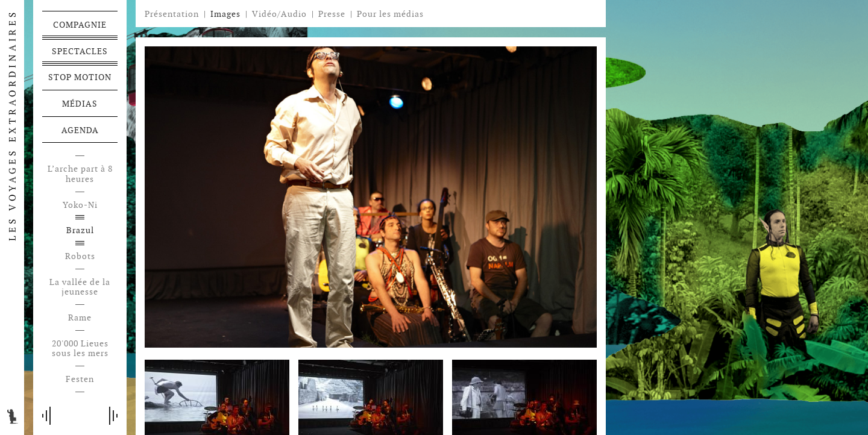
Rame (80, 318)
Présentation (172, 14)
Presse (332, 14)
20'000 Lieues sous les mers (80, 349)
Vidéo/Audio (279, 14)
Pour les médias (390, 14)
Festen (80, 379)
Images (225, 14)
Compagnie (80, 25)
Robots (80, 256)
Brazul (80, 230)
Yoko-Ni (80, 205)
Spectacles (80, 51)
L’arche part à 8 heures (80, 174)
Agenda (80, 130)
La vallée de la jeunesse (80, 287)
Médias (80, 104)
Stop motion (80, 77)
